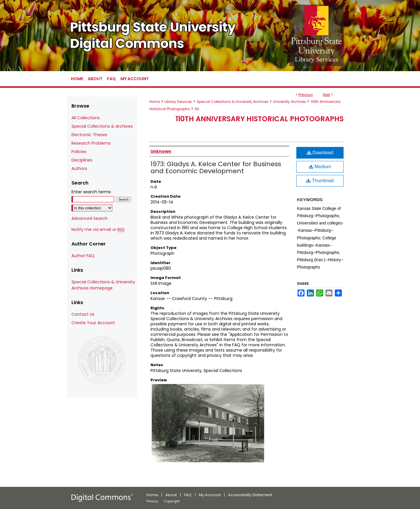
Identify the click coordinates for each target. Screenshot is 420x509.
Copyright (172, 501)
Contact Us (83, 314)
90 (197, 109)
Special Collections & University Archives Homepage (103, 285)
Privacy (152, 501)
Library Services (178, 102)
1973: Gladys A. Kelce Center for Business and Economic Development (216, 167)
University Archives (289, 102)
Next (327, 95)
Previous (306, 95)
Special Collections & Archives (102, 126)
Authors (79, 169)
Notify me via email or (98, 230)
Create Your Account (93, 323)
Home (155, 102)
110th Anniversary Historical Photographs (260, 119)
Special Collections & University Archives (232, 102)
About (171, 495)
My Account (210, 495)
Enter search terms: (91, 192)
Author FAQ (83, 256)
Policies (79, 152)
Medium (320, 167)
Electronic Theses (89, 135)
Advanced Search (90, 218)
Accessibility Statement (250, 495)
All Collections (86, 118)
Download (320, 153)
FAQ (188, 495)
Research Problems (91, 143)
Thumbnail (320, 181)
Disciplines (82, 160)
